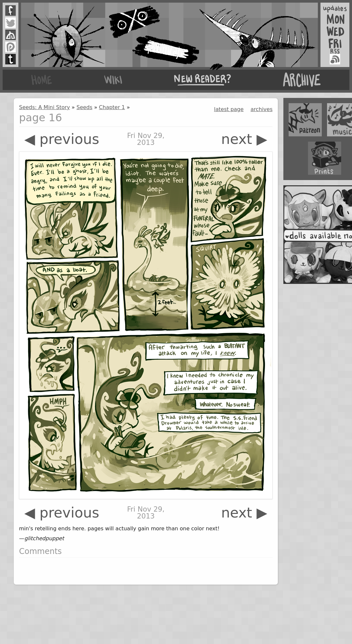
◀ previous (62, 139)
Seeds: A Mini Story (44, 107)
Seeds (84, 107)
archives (262, 109)
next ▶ (244, 139)
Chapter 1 (112, 107)
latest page (229, 109)
